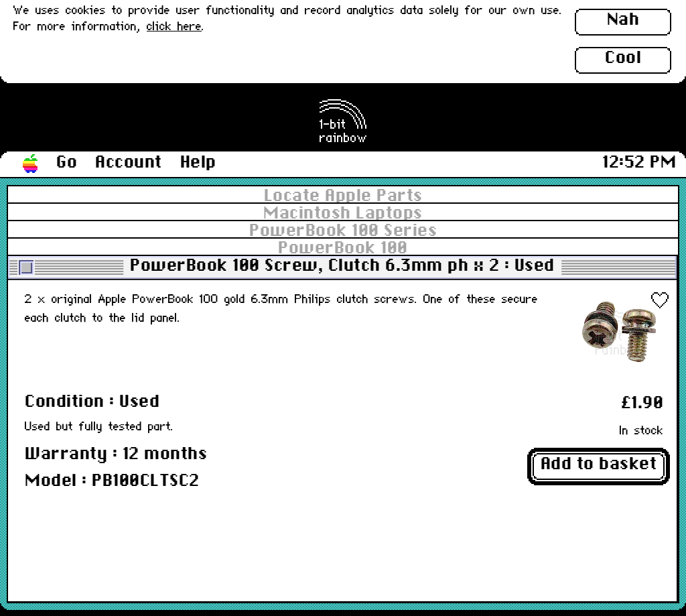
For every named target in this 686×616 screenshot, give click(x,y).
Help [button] (198, 163)
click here (174, 27)
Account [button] (129, 163)
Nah (623, 20)
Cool (623, 58)
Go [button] (67, 163)
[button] (31, 164)
